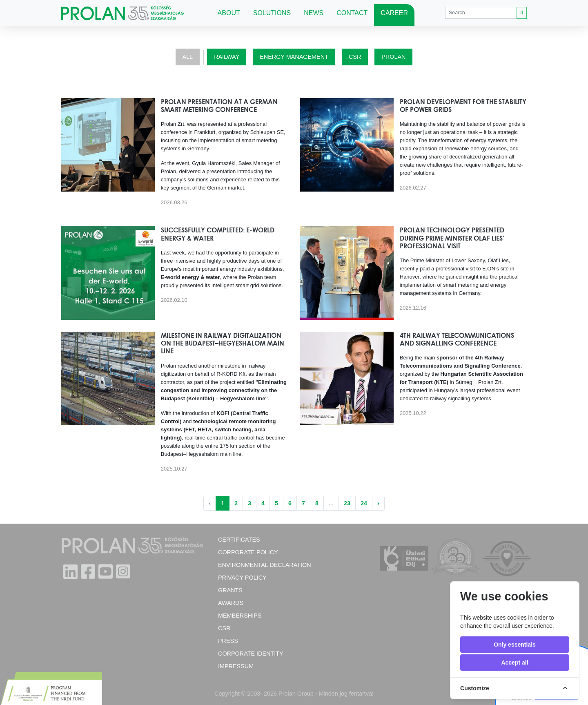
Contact (352, 13)
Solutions (272, 13)
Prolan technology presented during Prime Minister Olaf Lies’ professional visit (452, 238)
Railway (227, 57)
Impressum (236, 666)
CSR (355, 57)
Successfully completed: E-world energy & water (218, 234)
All (188, 57)
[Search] (481, 13)
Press (228, 641)
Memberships (240, 616)
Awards (231, 603)
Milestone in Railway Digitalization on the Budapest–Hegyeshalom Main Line (223, 343)
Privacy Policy (242, 578)
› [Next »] (378, 503)
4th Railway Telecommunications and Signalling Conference (457, 339)
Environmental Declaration (265, 565)
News (314, 13)
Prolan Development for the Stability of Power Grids (463, 106)
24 (364, 503)
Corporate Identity (251, 654)
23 (347, 503)
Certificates (239, 540)
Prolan (393, 57)
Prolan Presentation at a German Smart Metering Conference (219, 106)
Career (394, 13)
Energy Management (294, 57)
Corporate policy (248, 552)
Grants (230, 590)
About (229, 13)
